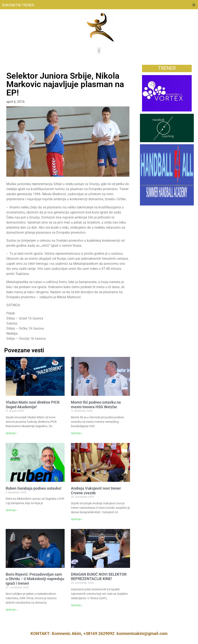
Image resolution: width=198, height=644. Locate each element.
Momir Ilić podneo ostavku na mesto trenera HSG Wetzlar (96, 405)
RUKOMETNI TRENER (18, 5)
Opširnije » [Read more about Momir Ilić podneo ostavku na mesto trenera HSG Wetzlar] (77, 433)
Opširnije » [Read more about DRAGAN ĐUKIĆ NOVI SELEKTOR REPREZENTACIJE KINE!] (77, 605)
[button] (99, 51)
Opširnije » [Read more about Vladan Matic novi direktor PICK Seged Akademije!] (12, 433)
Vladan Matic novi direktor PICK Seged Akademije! (33, 405)
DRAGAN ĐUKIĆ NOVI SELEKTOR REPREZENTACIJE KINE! (99, 577)
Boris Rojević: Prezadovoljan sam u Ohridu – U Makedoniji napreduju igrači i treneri (35, 579)
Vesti (10, 67)
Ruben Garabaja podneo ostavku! (34, 488)
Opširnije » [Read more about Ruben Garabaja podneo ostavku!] (12, 510)
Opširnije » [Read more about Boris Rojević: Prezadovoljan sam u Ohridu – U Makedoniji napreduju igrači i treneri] (12, 610)
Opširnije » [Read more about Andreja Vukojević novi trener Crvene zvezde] (77, 519)
